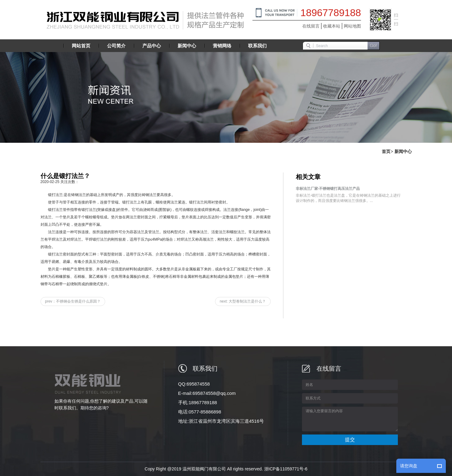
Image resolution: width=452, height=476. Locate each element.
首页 (386, 151)
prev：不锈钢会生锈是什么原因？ (73, 301)
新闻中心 (403, 151)
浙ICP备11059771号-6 (286, 469)
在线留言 (311, 26)
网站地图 (352, 26)
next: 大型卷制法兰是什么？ (243, 301)
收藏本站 (332, 26)
